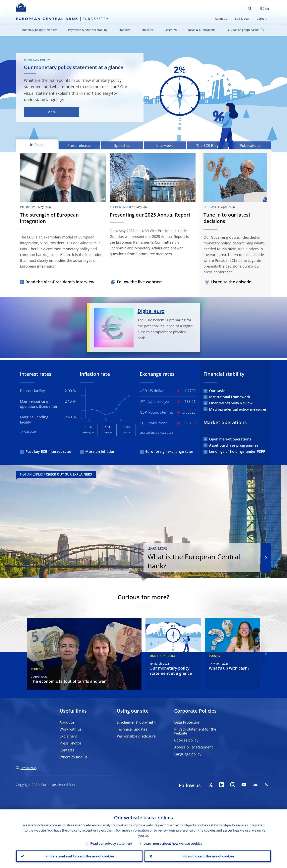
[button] (257, 9)
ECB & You (242, 19)
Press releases (79, 145)
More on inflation (100, 451)
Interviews (165, 145)
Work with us (71, 729)
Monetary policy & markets (39, 30)
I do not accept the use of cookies (208, 856)
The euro (147, 30)
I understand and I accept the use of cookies (79, 856)
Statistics (125, 30)
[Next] (266, 654)
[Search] (227, 8)
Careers (262, 19)
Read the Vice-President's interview (60, 282)
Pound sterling (161, 412)
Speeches (122, 145)
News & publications (202, 30)
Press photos (71, 743)
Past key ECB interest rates (49, 451)
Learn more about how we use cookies (173, 843)
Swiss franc (158, 423)
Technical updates (132, 729)
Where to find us (74, 757)
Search (250, 8)
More (52, 112)
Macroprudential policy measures (238, 409)
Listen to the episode (231, 282)
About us (221, 19)
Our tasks (217, 391)
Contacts (67, 750)
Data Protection (187, 722)
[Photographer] (102, 198)
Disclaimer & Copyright (136, 722)
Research (171, 30)
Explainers (68, 736)
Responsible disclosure (136, 736)
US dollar (156, 391)
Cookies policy (186, 740)
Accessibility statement (193, 747)
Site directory (29, 768)
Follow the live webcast (139, 282)
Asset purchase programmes (234, 445)
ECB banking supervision (246, 30)
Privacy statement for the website (195, 731)
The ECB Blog (207, 145)
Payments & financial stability (88, 30)
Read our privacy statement (111, 843)
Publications (250, 145)
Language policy (188, 754)
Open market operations (230, 439)
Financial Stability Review (231, 403)
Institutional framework (230, 397)
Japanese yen (159, 401)
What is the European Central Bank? (202, 558)
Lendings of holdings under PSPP (237, 451)
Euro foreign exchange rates (169, 451)
